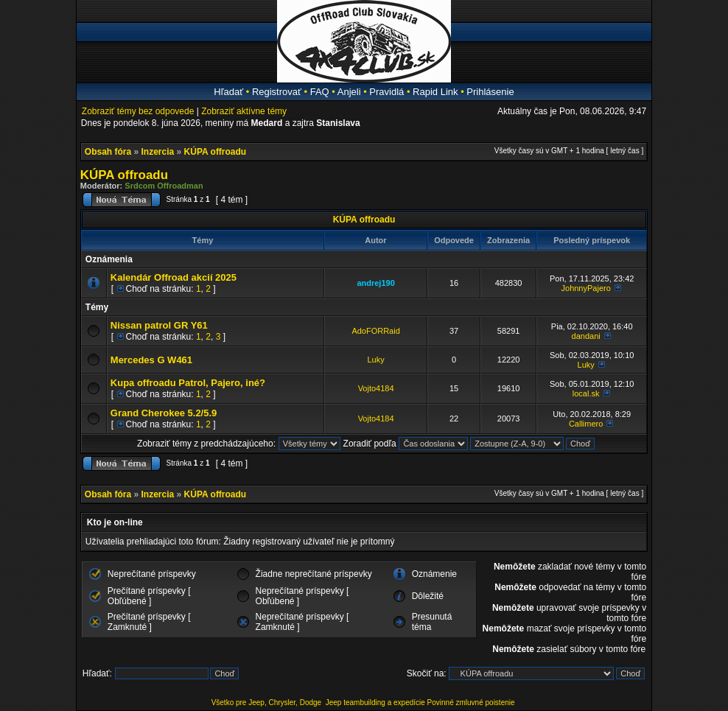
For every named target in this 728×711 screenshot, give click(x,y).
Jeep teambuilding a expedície (375, 703)
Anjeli (349, 92)
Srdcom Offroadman (164, 186)
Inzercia (158, 152)
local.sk (586, 393)
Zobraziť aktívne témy (244, 111)
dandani (586, 336)
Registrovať (277, 92)
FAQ (320, 92)
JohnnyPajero (586, 288)
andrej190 (375, 283)
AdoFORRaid (375, 331)
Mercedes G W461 (151, 360)
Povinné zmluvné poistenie (471, 703)
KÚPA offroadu (216, 152)
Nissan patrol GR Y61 (159, 325)
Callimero (586, 424)
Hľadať (228, 92)
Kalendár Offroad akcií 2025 (174, 277)
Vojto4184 (376, 388)
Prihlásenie (490, 92)
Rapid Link (435, 92)
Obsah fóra (108, 152)
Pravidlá (386, 92)
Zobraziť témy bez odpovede (138, 111)
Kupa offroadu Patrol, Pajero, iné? (188, 383)
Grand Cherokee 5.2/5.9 (164, 413)
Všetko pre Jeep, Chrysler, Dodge (267, 703)
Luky (375, 360)
